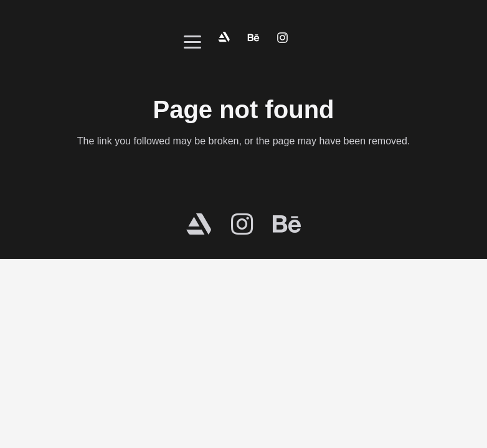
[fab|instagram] (242, 224)
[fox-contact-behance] (253, 38)
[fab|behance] (287, 224)
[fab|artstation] (199, 224)
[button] (192, 42)
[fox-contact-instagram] (282, 38)
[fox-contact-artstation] (224, 38)
